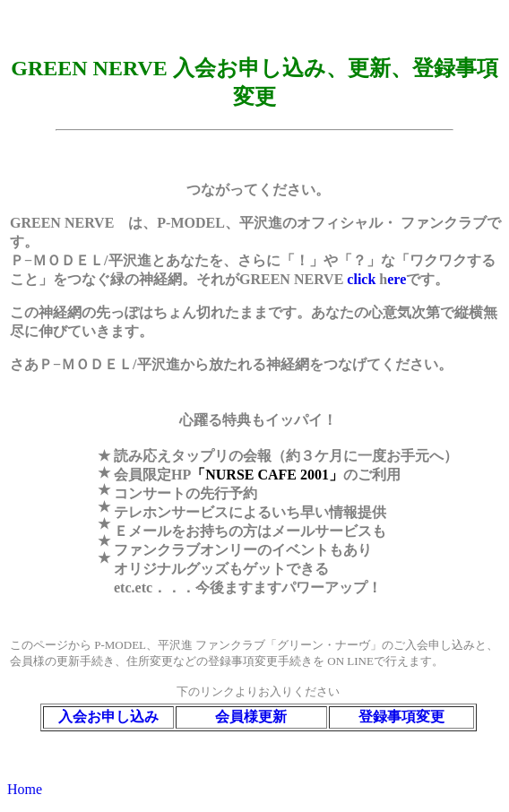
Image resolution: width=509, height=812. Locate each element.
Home (25, 789)
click (363, 279)
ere (397, 279)
